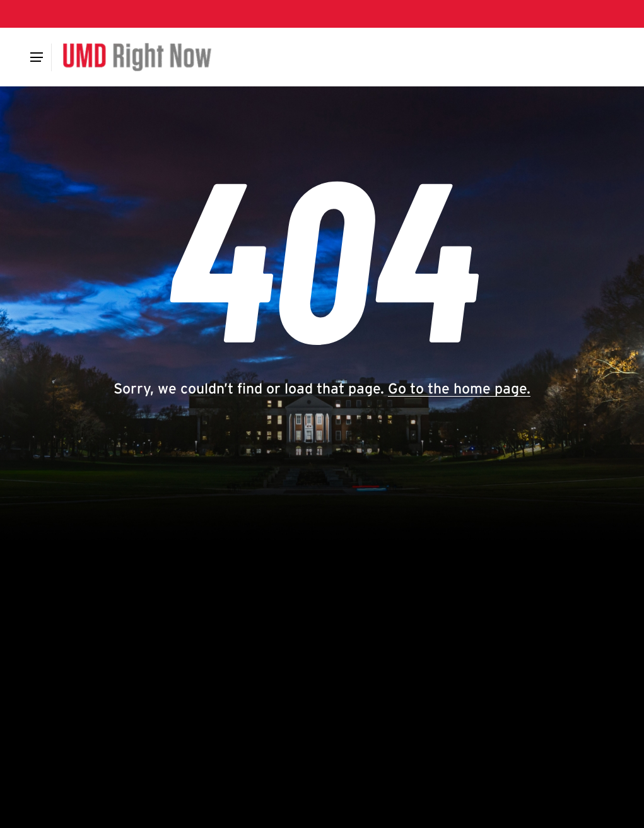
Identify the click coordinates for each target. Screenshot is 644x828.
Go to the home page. (459, 388)
